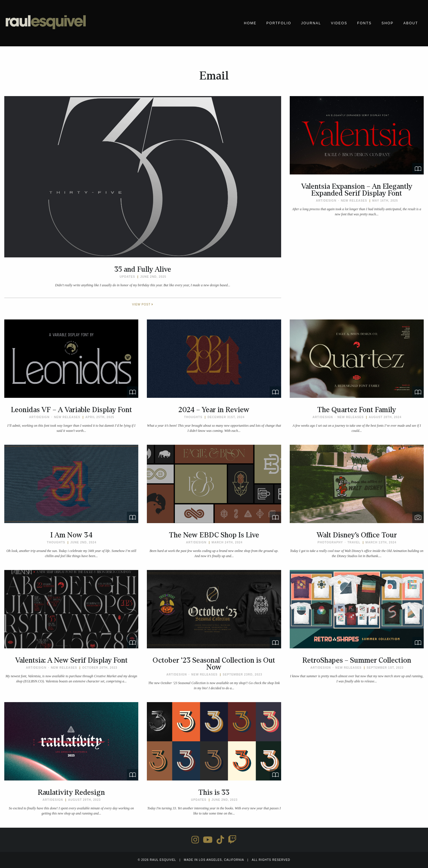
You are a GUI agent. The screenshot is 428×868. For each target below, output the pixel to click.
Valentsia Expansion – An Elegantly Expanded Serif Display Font (357, 190)
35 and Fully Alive (143, 269)
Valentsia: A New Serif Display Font (71, 660)
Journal (311, 23)
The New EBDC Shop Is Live (214, 535)
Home (250, 23)
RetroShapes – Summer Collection (357, 660)
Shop (387, 23)
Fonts (364, 23)
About (411, 23)
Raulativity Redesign (71, 792)
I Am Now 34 (71, 535)
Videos (339, 23)
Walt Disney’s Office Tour (357, 535)
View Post (143, 304)
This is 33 (214, 792)
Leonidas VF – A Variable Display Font (71, 410)
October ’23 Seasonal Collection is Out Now (214, 664)
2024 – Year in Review (214, 410)
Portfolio (279, 23)
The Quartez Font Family (357, 410)
